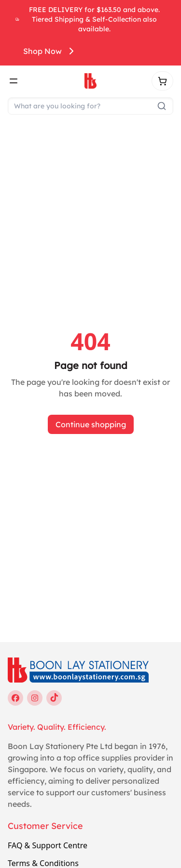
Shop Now (50, 51)
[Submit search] (162, 106)
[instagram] (35, 698)
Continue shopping (91, 424)
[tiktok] (54, 698)
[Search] (90, 106)
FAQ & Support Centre (48, 846)
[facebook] (15, 698)
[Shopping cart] (162, 81)
